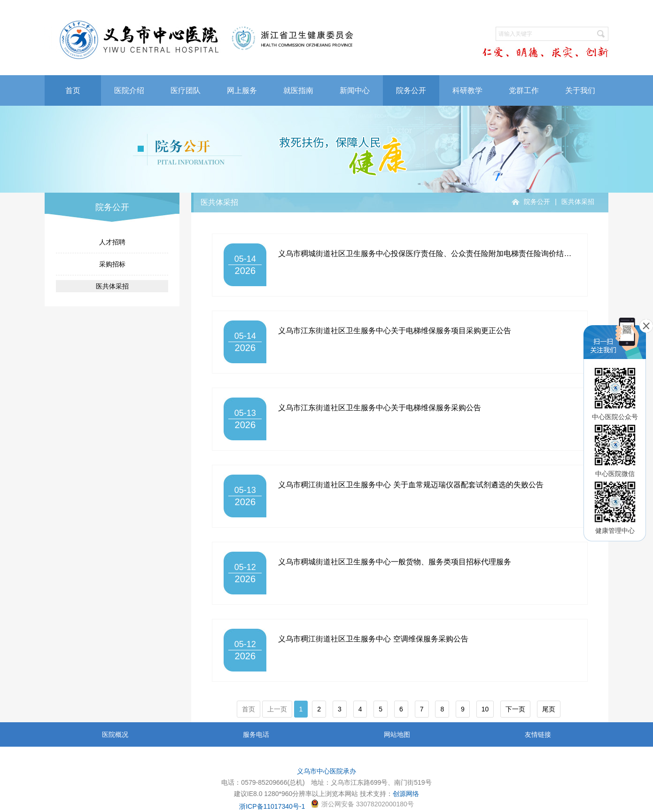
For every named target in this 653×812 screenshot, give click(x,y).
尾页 (549, 709)
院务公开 (411, 90)
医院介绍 (129, 90)
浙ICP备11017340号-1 (272, 806)
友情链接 (538, 734)
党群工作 (524, 90)
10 (485, 709)
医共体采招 (112, 286)
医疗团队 (186, 90)
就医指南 (298, 90)
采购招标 (112, 264)
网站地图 (397, 734)
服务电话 (256, 734)
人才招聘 (112, 242)
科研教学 (467, 90)
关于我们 (580, 90)
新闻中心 (355, 90)
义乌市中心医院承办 (326, 771)
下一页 (515, 709)
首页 (73, 90)
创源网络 (406, 794)
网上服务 (242, 90)
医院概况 (115, 734)
